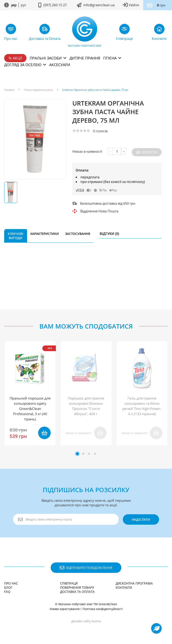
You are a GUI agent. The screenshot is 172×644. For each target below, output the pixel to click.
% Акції (15, 58)
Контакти (124, 587)
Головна (9, 90)
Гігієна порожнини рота (38, 90)
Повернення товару (77, 587)
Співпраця (69, 583)
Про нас (11, 583)
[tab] (77, 454)
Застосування (78, 232)
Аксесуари (60, 65)
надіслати (140, 519)
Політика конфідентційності (103, 609)
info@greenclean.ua (99, 5)
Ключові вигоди (16, 234)
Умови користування (65, 609)
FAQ (7, 592)
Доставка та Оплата (77, 592)
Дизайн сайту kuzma (86, 621)
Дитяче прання (85, 58)
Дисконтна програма (134, 583)
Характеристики (45, 232)
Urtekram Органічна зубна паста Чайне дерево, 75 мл (95, 90)
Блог (8, 587)
